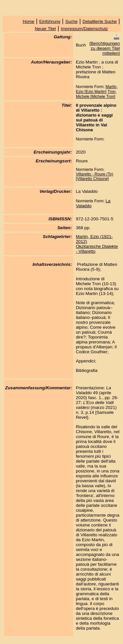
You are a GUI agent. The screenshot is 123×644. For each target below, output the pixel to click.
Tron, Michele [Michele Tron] (96, 94)
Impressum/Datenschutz (84, 29)
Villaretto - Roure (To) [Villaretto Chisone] (94, 176)
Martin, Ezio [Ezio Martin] (97, 89)
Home (29, 21)
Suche (72, 21)
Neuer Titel (45, 29)
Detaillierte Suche (100, 21)
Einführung (50, 21)
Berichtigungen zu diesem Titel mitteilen (105, 48)
